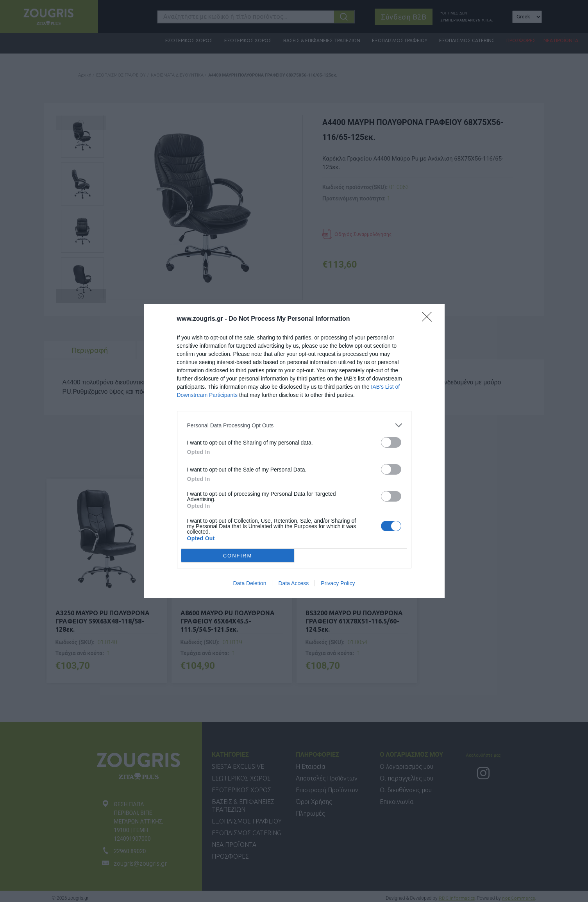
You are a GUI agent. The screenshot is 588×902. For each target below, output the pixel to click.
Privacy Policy (338, 583)
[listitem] (294, 425)
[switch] (391, 442)
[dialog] (294, 451)
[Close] (429, 319)
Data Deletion (250, 583)
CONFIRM (238, 555)
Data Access (293, 583)
